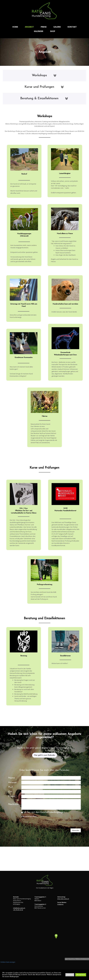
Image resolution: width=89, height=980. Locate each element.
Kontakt (72, 27)
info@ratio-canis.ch (19, 908)
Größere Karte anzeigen (8, 962)
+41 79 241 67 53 (18, 910)
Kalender (39, 31)
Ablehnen (70, 975)
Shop (53, 31)
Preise (44, 27)
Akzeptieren (81, 975)
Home (15, 27)
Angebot (29, 27)
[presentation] (39, 823)
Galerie (57, 27)
